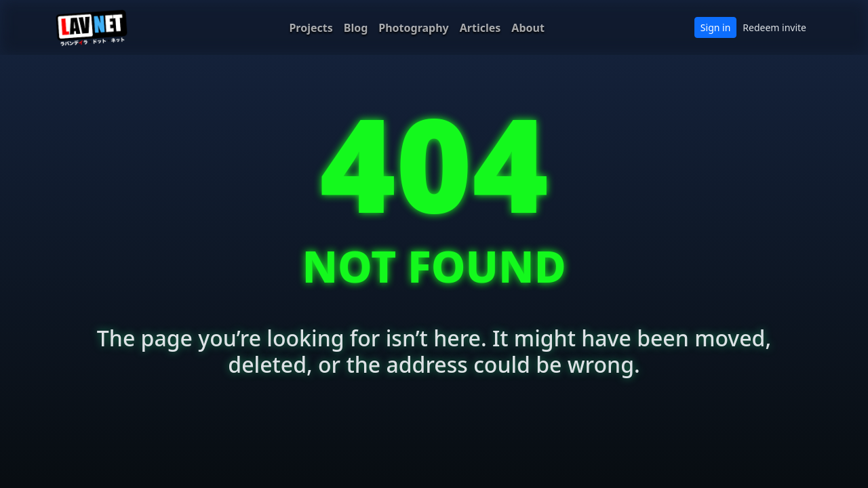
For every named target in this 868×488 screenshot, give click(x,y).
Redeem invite (774, 27)
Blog (356, 28)
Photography (413, 28)
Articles (480, 28)
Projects (311, 28)
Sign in (715, 27)
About (528, 28)
